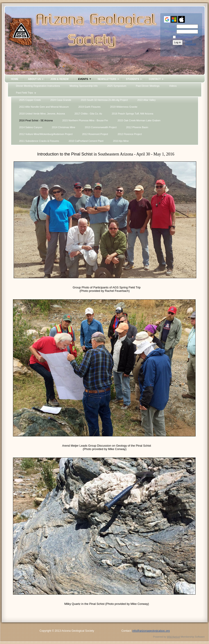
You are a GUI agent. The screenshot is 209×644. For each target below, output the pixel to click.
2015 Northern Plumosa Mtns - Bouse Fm (85, 120)
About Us (34, 79)
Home (15, 79)
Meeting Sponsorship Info (83, 86)
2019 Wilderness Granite (124, 107)
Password (169, 31)
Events (83, 79)
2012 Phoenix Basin (137, 127)
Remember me (185, 37)
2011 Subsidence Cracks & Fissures (39, 141)
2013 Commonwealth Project (101, 127)
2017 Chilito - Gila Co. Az (88, 114)
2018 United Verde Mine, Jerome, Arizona (42, 114)
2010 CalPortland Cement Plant (86, 141)
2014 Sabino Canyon (31, 127)
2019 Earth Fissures (89, 107)
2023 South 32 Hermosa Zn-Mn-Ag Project (104, 100)
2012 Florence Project (130, 134)
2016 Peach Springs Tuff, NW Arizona (133, 114)
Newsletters (107, 79)
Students (133, 79)
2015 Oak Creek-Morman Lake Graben (139, 120)
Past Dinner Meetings (148, 86)
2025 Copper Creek (30, 100)
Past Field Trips (24, 93)
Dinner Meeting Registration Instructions (38, 86)
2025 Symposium (117, 86)
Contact (155, 79)
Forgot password (190, 43)
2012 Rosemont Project (95, 134)
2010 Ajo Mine (121, 141)
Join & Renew (59, 79)
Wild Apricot (173, 637)
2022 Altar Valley (147, 100)
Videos (173, 86)
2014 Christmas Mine (64, 127)
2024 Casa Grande (61, 100)
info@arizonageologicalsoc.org (151, 631)
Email (171, 26)
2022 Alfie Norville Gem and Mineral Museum (44, 107)
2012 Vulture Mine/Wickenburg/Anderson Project (46, 134)
